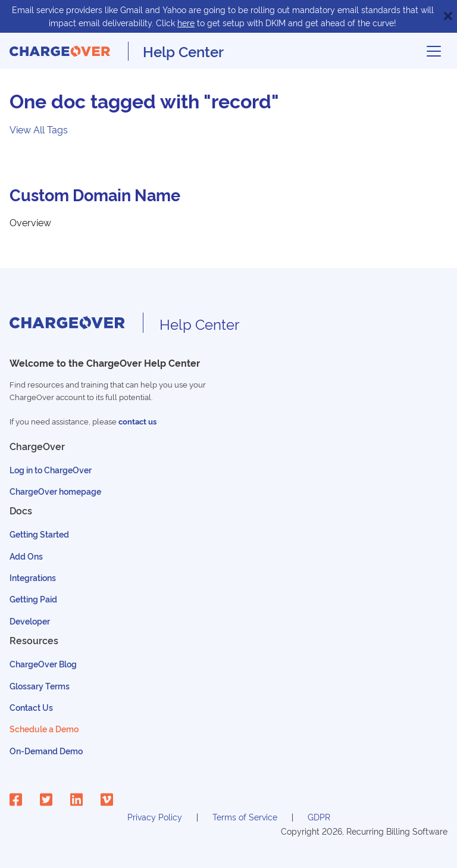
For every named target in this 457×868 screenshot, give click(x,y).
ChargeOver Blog (43, 664)
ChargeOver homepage (55, 491)
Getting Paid (33, 599)
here (186, 22)
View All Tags (39, 129)
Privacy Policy (155, 817)
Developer (30, 621)
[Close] (448, 16)
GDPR (319, 817)
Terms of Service (245, 817)
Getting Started (39, 534)
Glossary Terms (40, 686)
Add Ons (26, 556)
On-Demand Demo (46, 750)
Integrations (33, 577)
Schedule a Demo (44, 728)
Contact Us (31, 707)
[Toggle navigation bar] (434, 51)
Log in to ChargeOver (51, 469)
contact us (137, 421)
